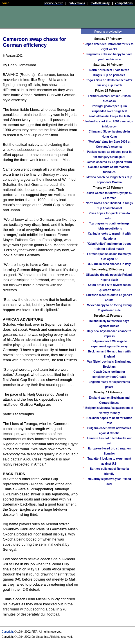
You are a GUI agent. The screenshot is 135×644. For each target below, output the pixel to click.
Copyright (8, 632)
